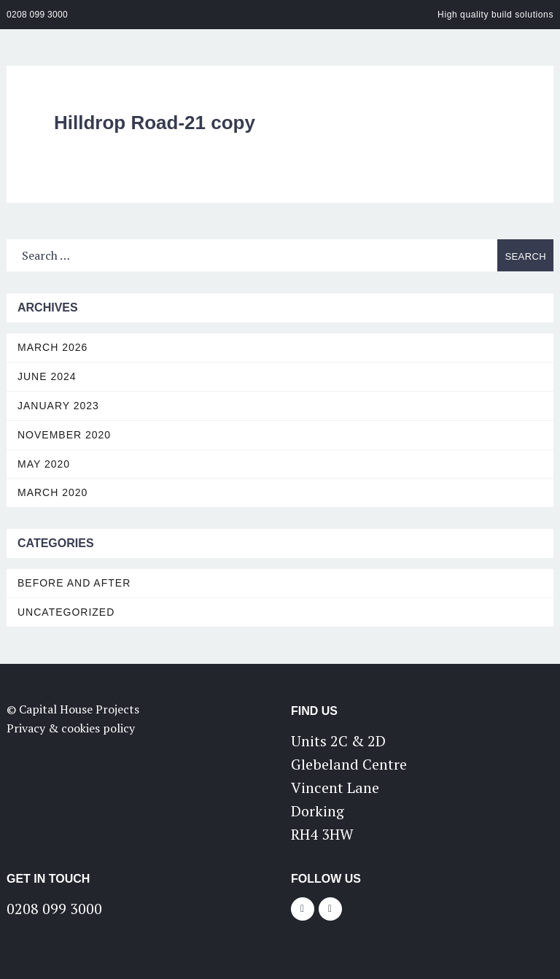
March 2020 (52, 492)
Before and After (74, 583)
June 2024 (47, 376)
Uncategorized (66, 612)
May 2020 (44, 464)
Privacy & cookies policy (71, 728)
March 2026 (52, 347)
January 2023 (58, 406)
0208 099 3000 (37, 15)
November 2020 (64, 435)
